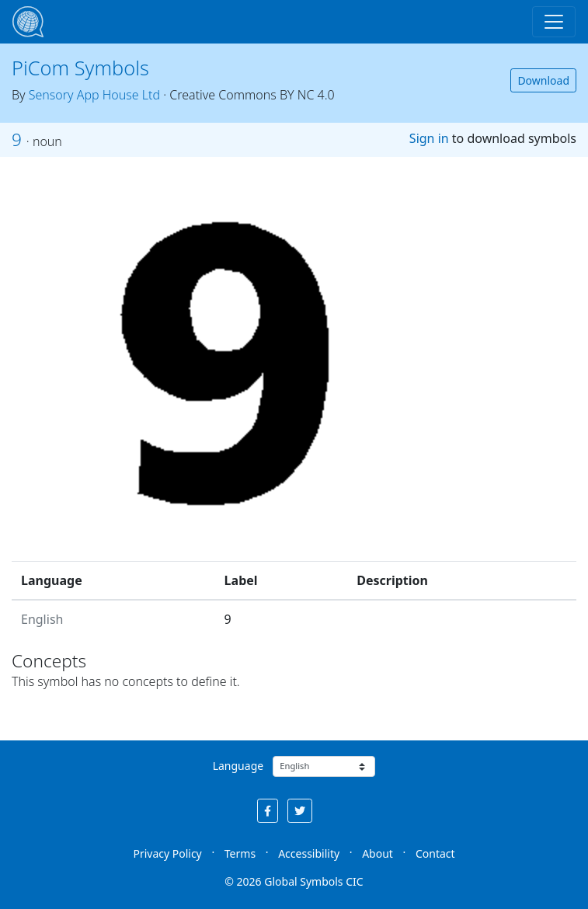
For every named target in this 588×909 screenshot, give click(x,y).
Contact (435, 853)
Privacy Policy (167, 853)
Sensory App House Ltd (94, 95)
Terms (240, 853)
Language (238, 766)
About (378, 853)
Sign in (429, 138)
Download (543, 80)
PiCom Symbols (80, 68)
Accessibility (309, 853)
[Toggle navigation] (554, 22)
